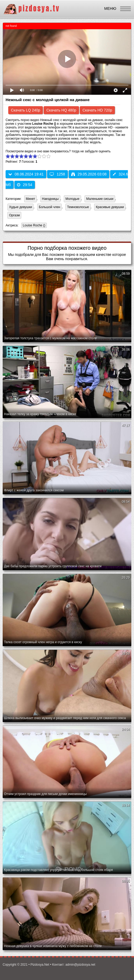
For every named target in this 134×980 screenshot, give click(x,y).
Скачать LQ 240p (26, 110)
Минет (30, 199)
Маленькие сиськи (100, 199)
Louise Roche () (33, 226)
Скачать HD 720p (97, 110)
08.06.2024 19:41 (26, 174)
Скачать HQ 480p (61, 110)
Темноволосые (78, 207)
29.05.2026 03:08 (89, 174)
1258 (57, 174)
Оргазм (14, 215)
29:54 (25, 185)
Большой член (49, 207)
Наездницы (50, 199)
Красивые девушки (110, 207)
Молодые (72, 199)
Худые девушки (20, 207)
